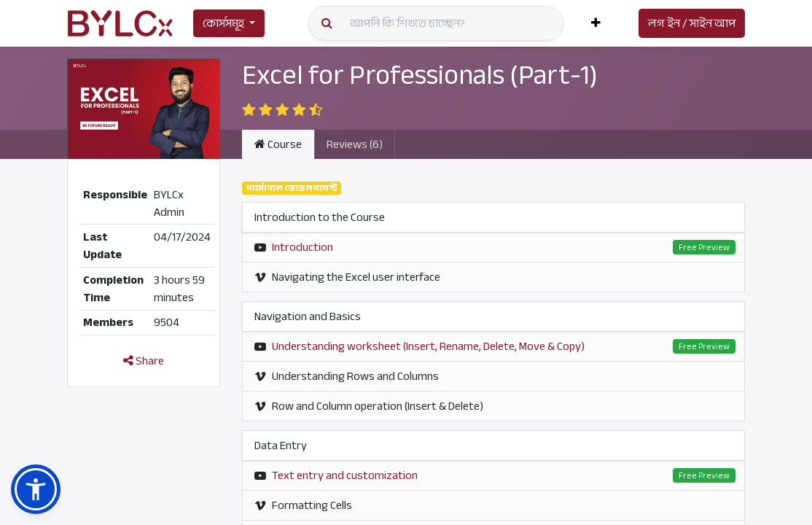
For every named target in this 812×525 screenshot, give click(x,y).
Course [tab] (278, 144)
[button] (596, 23)
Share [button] (144, 361)
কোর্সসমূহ (223, 23)
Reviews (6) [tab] (355, 144)
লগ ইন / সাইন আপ (692, 23)
